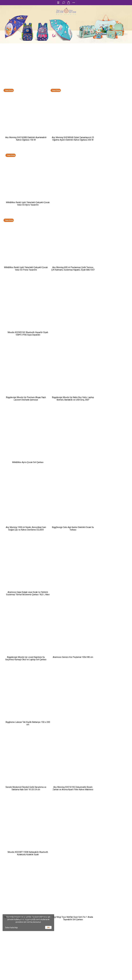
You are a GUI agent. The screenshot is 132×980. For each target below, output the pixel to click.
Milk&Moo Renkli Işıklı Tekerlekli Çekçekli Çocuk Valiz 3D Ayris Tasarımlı (109, 127)
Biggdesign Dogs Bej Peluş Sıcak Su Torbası (23, 557)
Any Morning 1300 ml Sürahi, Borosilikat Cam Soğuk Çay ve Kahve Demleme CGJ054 (23, 311)
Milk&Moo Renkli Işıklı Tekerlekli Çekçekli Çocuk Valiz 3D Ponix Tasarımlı (23, 189)
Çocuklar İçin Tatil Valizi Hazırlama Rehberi (52, 725)
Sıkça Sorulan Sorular (91, 898)
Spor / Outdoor (41, 901)
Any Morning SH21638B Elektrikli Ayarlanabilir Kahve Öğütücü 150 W (23, 127)
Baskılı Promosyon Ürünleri (44, 796)
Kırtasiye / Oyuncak (41, 894)
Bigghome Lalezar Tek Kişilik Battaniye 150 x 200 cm (109, 373)
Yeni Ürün (9, 84)
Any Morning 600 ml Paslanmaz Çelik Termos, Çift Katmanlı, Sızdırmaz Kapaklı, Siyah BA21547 (66, 190)
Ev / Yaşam (41, 908)
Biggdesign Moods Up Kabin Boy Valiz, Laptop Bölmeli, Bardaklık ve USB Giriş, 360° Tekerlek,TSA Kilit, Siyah (66, 251)
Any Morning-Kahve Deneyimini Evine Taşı (51, 654)
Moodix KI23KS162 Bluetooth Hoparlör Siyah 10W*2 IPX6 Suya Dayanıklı (109, 189)
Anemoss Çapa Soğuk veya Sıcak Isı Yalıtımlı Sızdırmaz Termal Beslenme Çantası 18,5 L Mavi (109, 313)
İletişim (91, 901)
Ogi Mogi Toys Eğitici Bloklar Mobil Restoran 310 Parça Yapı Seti (23, 496)
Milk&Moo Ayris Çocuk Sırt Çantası (109, 249)
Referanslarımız (41, 937)
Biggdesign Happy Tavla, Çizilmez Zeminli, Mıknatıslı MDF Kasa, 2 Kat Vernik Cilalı (109, 496)
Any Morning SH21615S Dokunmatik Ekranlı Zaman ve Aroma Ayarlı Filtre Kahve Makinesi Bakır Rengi (66, 435)
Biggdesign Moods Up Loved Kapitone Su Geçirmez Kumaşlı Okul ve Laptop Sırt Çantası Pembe (23, 374)
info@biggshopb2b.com (91, 935)
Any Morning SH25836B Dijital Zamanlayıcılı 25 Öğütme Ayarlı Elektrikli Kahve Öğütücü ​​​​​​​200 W (66, 128)
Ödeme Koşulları (91, 888)
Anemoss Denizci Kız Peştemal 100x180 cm (66, 373)
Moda (41, 891)
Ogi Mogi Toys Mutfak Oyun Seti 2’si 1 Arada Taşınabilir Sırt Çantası (66, 496)
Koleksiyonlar (41, 911)
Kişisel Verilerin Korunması (91, 904)
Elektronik (41, 904)
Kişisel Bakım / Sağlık (41, 898)
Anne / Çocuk (41, 888)
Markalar (41, 934)
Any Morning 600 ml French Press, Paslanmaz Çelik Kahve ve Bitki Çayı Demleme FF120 (109, 558)
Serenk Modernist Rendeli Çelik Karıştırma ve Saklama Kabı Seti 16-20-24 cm (23, 434)
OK (48, 927)
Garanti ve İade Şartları (91, 894)
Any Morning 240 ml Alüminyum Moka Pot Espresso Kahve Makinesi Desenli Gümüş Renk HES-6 (66, 558)
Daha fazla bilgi (11, 928)
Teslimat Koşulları (91, 891)
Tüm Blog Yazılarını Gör (66, 820)
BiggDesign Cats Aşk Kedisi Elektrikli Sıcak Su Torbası (66, 311)
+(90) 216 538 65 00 (91, 939)
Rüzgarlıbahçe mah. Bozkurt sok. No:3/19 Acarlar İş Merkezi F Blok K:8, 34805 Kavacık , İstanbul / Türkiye (91, 929)
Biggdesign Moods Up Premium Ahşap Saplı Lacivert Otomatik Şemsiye (23, 250)
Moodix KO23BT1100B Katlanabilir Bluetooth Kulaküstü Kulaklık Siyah (109, 434)
